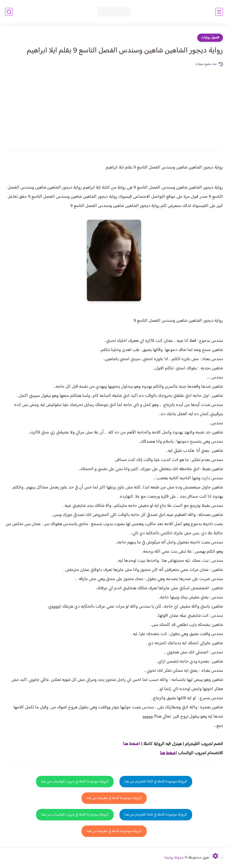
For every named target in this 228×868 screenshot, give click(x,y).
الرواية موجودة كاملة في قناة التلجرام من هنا (156, 782)
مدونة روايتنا (174, 858)
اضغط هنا (168, 753)
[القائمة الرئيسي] (219, 12)
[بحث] (9, 12)
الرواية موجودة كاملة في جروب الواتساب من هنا (75, 782)
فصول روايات (210, 38)
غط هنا (129, 744)
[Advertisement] (114, 105)
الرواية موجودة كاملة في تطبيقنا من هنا (114, 798)
